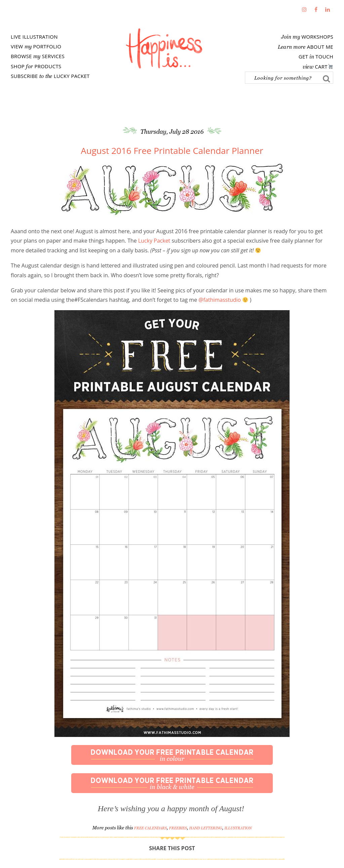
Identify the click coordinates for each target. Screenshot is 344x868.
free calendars (150, 828)
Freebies (178, 828)
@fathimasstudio (220, 300)
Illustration (238, 828)
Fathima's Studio (164, 48)
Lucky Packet (154, 241)
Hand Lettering (206, 828)
